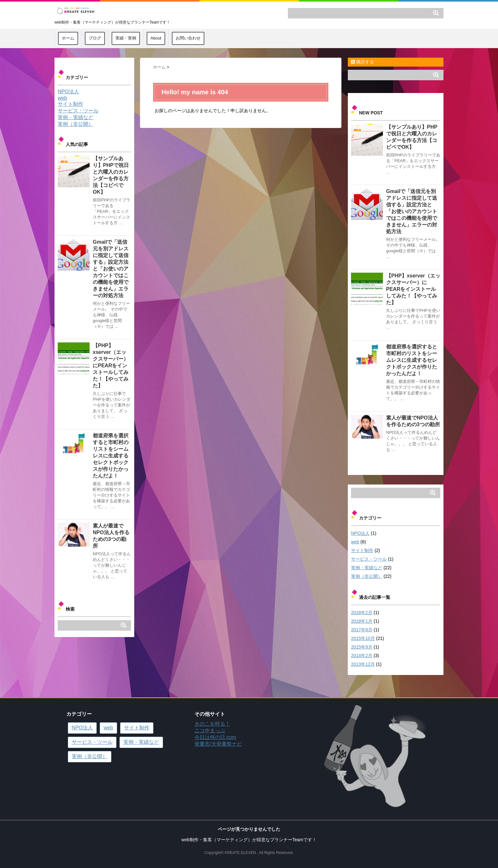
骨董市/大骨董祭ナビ (218, 744)
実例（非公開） (367, 576)
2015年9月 (362, 647)
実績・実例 (126, 38)
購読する (363, 62)
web (355, 542)
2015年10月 (363, 638)
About (156, 38)
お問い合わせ (188, 38)
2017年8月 (362, 630)
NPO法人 (360, 533)
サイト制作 (362, 550)
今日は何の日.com (215, 737)
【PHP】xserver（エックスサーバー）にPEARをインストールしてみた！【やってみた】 (413, 289)
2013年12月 (363, 664)
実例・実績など (367, 568)
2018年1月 (362, 621)
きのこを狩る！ (212, 724)
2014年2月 (362, 656)
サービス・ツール (369, 559)
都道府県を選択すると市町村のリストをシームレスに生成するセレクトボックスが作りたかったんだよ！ (412, 360)
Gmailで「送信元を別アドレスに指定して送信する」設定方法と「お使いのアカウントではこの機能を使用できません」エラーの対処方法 (412, 211)
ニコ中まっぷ (210, 731)
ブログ (95, 38)
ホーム (68, 38)
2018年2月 (362, 613)
